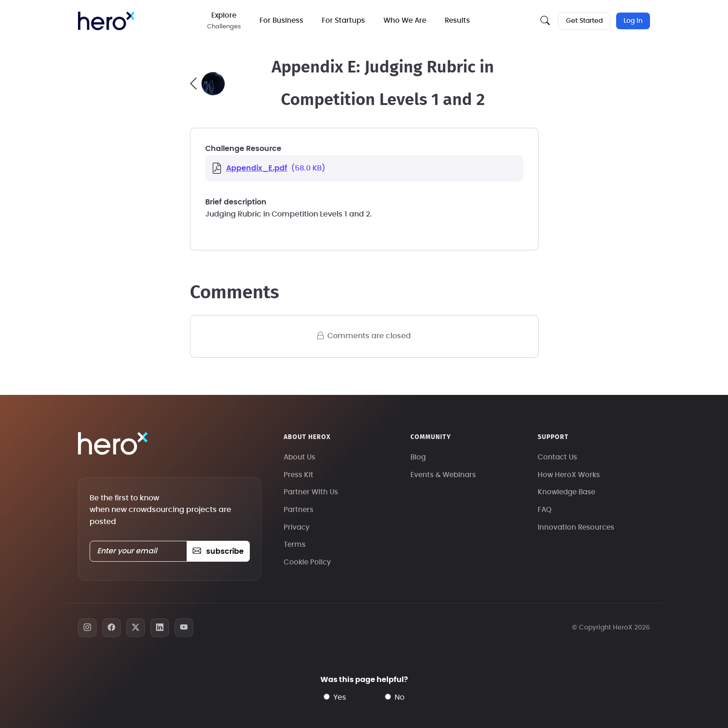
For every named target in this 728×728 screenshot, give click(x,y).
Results (457, 21)
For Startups (343, 21)
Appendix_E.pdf (257, 168)
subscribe (218, 551)
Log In (633, 21)
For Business (281, 21)
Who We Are (405, 21)
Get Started (584, 21)
